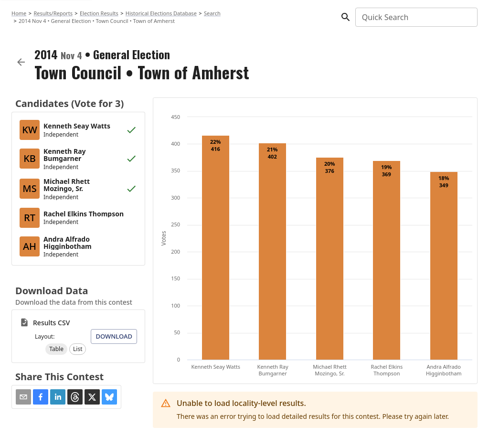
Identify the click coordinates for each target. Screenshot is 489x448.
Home (19, 13)
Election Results (99, 13)
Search (212, 13)
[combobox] (416, 17)
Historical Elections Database (161, 13)
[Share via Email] (23, 397)
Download (114, 336)
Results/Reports (53, 13)
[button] (56, 349)
